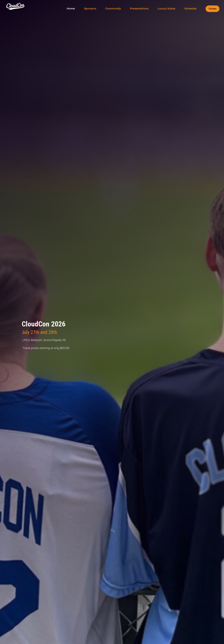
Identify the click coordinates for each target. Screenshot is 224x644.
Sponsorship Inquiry (21, 359)
